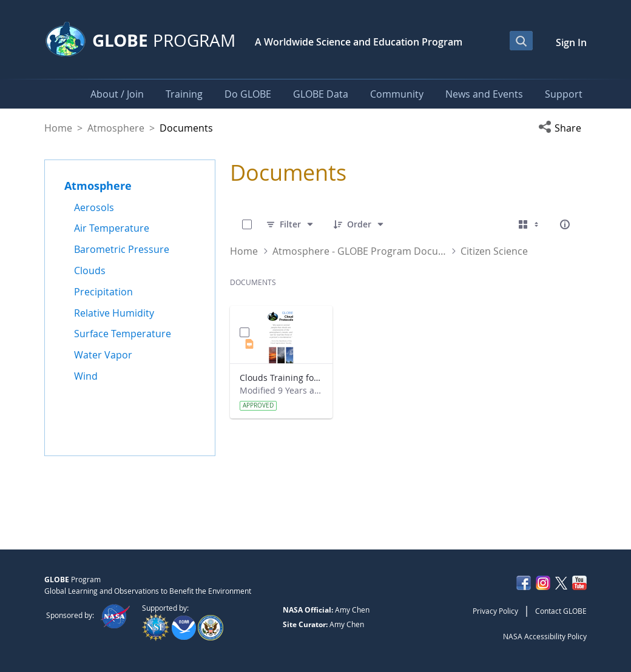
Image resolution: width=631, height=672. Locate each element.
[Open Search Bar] (521, 41)
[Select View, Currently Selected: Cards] (530, 224)
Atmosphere (116, 128)
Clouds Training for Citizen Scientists (281, 378)
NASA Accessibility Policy (545, 636)
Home (58, 128)
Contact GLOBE (561, 611)
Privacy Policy (495, 611)
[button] (562, 128)
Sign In (571, 42)
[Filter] (290, 224)
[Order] (359, 224)
